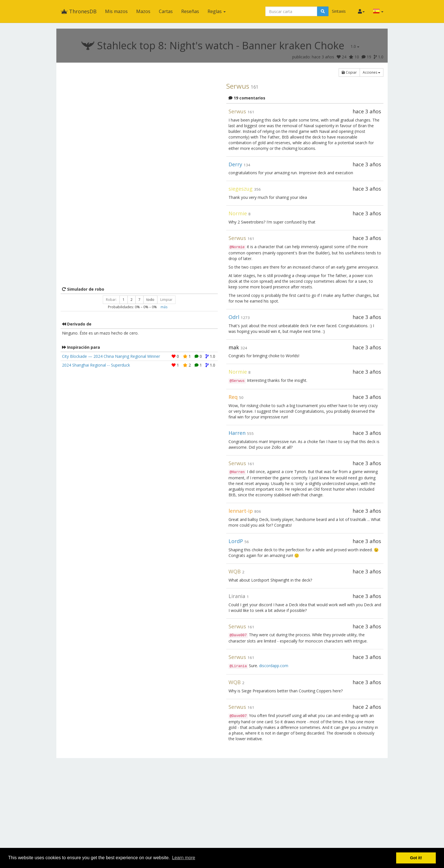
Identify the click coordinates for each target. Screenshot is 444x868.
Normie (238, 213)
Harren (237, 433)
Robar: (111, 300)
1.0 (355, 46)
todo (150, 300)
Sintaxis (339, 11)
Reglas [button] (217, 11)
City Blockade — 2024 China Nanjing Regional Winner (111, 356)
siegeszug (241, 189)
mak (234, 347)
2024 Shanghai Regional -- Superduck (96, 365)
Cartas (166, 11)
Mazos (143, 11)
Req (233, 397)
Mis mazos (116, 11)
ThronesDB (79, 11)
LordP (236, 541)
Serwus (238, 86)
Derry (235, 164)
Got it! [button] (416, 858)
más (164, 307)
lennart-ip (241, 511)
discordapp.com (274, 666)
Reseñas (190, 11)
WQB (235, 571)
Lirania (237, 596)
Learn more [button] (183, 858)
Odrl (234, 317)
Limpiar (166, 300)
